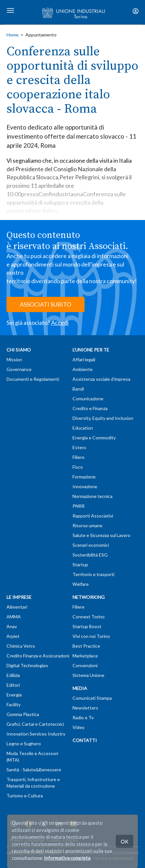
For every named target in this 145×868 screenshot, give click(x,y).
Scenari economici (91, 545)
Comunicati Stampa (92, 698)
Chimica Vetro (21, 646)
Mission (14, 359)
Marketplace (85, 656)
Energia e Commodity (94, 438)
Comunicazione (88, 399)
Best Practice (86, 646)
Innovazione (85, 486)
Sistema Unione (88, 675)
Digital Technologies (27, 665)
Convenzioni (85, 665)
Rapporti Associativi (93, 516)
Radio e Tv (83, 717)
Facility (13, 704)
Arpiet (13, 636)
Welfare (81, 584)
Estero (79, 447)
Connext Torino (89, 617)
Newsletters (85, 708)
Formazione (84, 477)
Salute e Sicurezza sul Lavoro (101, 535)
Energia (14, 695)
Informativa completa (67, 858)
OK (125, 841)
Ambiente (83, 369)
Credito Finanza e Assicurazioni (38, 656)
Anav (12, 626)
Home (13, 35)
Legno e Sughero (24, 744)
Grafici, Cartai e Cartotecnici (35, 724)
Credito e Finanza (90, 408)
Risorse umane (87, 525)
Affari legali (84, 359)
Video (79, 727)
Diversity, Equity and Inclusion (103, 418)
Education (83, 428)
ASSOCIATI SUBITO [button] (46, 304)
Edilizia (13, 675)
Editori (13, 685)
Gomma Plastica (23, 714)
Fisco (78, 467)
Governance (19, 369)
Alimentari (17, 607)
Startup (80, 565)
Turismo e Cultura (25, 796)
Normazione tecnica (92, 496)
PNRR (79, 506)
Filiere (79, 457)
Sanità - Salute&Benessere (34, 770)
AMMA (14, 617)
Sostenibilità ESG (90, 555)
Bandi (78, 389)
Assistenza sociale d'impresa (101, 379)
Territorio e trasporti (93, 574)
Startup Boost (87, 626)
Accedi (60, 323)
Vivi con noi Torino (91, 636)
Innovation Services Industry (36, 734)
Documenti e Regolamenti (33, 379)
